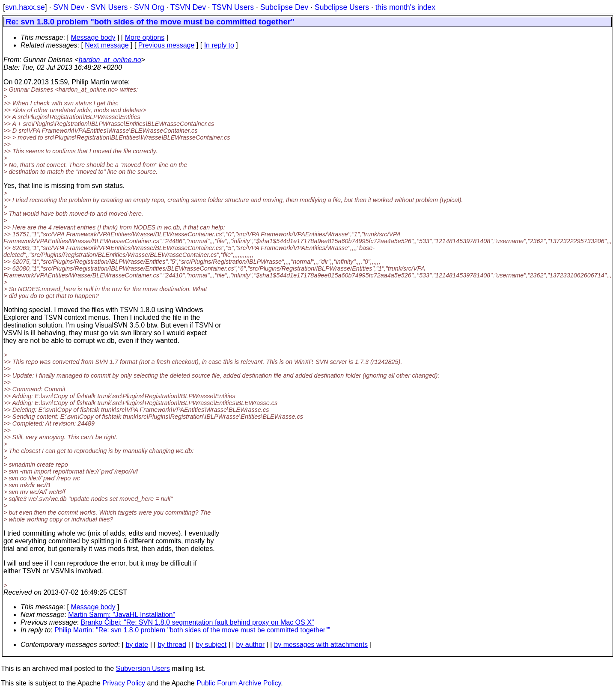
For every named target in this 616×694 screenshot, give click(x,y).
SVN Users (109, 7)
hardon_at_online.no (110, 60)
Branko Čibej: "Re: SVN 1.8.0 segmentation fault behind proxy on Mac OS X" (198, 622)
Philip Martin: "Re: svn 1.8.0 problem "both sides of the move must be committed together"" (192, 630)
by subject (211, 645)
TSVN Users (233, 7)
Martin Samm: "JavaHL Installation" (122, 615)
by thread (172, 645)
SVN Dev (68, 7)
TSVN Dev (188, 7)
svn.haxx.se (25, 7)
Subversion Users (143, 669)
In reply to (219, 45)
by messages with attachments (321, 645)
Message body (93, 37)
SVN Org (149, 7)
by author (250, 645)
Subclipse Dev (284, 7)
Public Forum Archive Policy (239, 683)
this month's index (405, 7)
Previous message (167, 45)
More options (145, 37)
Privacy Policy (124, 683)
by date (137, 645)
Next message (107, 45)
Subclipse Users (342, 7)
